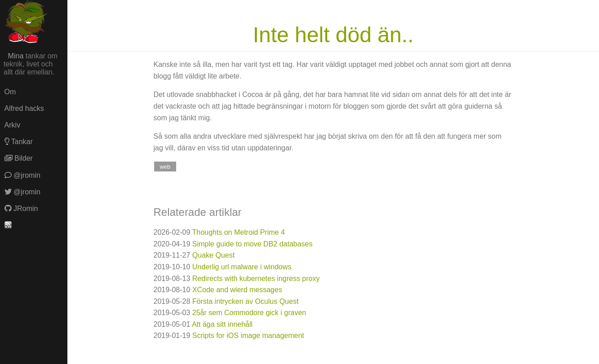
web (165, 166)
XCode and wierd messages (237, 290)
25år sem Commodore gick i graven (249, 313)
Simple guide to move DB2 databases (253, 244)
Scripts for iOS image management (248, 335)
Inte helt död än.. (333, 35)
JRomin (21, 208)
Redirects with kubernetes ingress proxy (256, 278)
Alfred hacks (24, 108)
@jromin (22, 175)
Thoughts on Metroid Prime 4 (239, 232)
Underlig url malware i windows (242, 267)
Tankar (19, 142)
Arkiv (13, 125)
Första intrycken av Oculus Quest (246, 301)
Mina (16, 56)
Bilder (19, 158)
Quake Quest (213, 255)
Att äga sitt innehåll (222, 324)
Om (10, 92)
